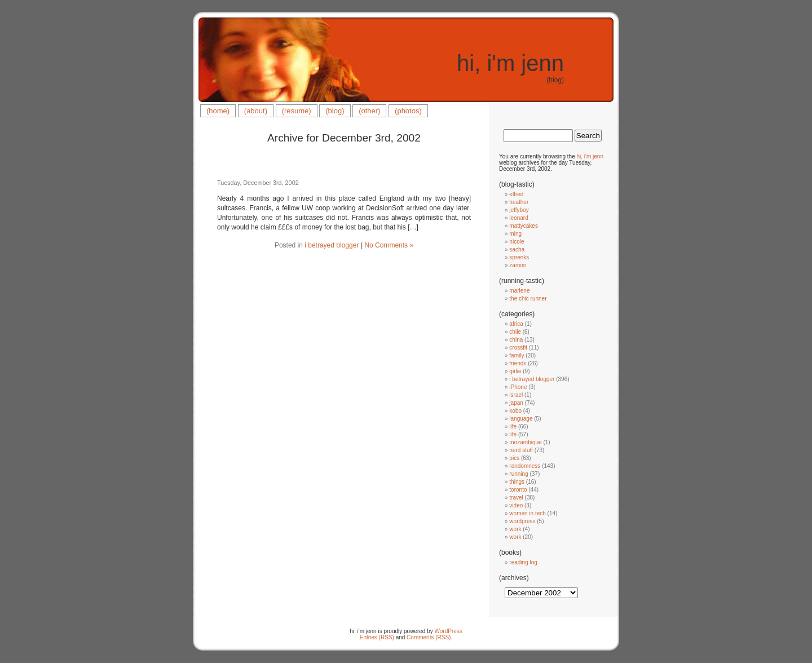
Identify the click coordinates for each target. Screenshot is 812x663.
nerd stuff (521, 450)
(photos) (408, 111)
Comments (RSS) (429, 637)
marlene (519, 291)
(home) (218, 111)
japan (516, 403)
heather (519, 202)
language (521, 419)
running (518, 474)
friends (518, 363)
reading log (523, 562)
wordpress (522, 521)
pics (514, 458)
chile (515, 332)
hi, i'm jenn (510, 63)
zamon (518, 265)
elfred (516, 194)
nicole (517, 242)
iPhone (518, 387)
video (516, 505)
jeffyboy (519, 210)
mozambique (525, 442)
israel (516, 395)
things (517, 482)
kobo (515, 411)
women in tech (527, 513)
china (516, 340)
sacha (517, 249)
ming (515, 234)
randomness (525, 466)
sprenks (519, 257)
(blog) (335, 111)
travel (516, 498)
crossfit (518, 348)
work (515, 529)
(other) (369, 111)
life (513, 426)
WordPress (449, 631)
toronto (518, 490)
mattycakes (524, 226)
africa (516, 324)
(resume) (297, 111)
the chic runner (528, 299)
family (517, 355)
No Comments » (389, 245)
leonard (518, 218)
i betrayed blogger (332, 245)
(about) (256, 111)
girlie (515, 371)
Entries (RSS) (377, 637)
